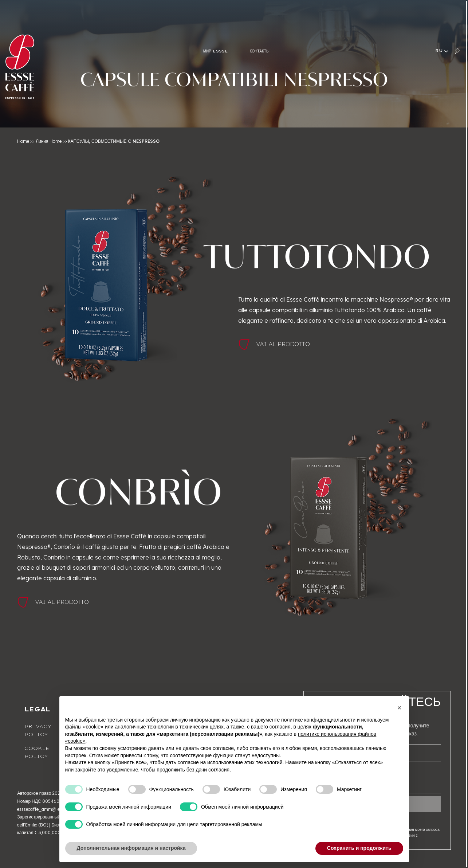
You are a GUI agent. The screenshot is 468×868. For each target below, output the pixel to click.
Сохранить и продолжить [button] (359, 848)
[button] (400, 708)
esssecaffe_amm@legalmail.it (48, 809)
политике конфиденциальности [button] (318, 720)
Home (23, 141)
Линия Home (48, 141)
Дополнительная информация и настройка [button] (131, 848)
